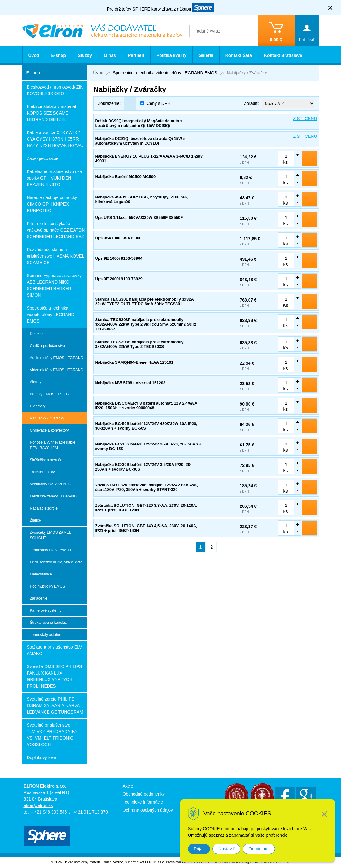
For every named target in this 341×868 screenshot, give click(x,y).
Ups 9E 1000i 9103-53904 (119, 258)
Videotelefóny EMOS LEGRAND (57, 370)
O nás (110, 55)
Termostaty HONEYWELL (51, 550)
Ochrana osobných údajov (148, 810)
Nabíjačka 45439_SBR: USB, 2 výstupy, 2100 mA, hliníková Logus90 (142, 199)
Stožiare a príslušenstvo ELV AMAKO (55, 650)
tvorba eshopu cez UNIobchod (207, 862)
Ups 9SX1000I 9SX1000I (118, 238)
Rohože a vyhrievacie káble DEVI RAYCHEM (53, 445)
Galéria (206, 55)
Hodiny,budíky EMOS (48, 586)
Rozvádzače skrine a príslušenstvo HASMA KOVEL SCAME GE (56, 256)
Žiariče (36, 520)
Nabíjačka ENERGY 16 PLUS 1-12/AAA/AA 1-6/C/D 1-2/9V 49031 (149, 158)
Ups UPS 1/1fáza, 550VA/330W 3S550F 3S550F (139, 217)
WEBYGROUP (279, 862)
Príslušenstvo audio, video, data (56, 562)
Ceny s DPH (158, 103)
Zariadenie (39, 598)
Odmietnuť (259, 849)
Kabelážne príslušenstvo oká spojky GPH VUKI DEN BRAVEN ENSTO (55, 178)
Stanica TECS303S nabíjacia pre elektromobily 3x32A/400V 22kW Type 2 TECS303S (139, 344)
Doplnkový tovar (42, 757)
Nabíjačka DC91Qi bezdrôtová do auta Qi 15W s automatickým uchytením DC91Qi (141, 141)
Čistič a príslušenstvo (47, 346)
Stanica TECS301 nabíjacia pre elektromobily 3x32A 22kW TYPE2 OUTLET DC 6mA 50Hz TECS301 (145, 302)
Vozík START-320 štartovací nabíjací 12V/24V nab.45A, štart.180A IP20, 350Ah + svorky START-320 (147, 487)
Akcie (128, 786)
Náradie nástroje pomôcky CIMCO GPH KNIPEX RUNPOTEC (52, 204)
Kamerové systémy (46, 610)
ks (286, 162)
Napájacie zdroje (44, 508)
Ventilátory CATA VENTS (50, 484)
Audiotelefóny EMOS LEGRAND (57, 358)
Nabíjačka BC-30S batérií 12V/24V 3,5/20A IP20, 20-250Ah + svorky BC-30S (143, 467)
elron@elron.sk (38, 805)
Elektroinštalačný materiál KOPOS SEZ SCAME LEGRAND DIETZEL (52, 113)
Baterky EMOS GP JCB (49, 394)
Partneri (136, 55)
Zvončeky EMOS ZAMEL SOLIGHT (51, 535)
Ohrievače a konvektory (49, 430)
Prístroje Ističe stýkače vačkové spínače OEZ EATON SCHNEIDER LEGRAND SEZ (56, 230)
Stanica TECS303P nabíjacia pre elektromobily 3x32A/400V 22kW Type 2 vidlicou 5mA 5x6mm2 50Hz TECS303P (146, 324)
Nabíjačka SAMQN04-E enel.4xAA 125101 (134, 362)
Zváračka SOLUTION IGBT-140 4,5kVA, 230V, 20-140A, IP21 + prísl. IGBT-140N (146, 528)
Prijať (199, 849)
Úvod (34, 55)
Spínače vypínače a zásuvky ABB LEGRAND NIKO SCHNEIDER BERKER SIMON (54, 285)
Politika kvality (171, 55)
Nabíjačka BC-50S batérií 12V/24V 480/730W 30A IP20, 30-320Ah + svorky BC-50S (146, 426)
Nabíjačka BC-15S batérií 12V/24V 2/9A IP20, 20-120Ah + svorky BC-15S (148, 446)
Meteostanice (41, 574)
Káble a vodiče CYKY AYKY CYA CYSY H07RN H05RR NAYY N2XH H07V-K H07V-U (55, 139)
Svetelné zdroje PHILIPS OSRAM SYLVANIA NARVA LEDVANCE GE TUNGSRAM (55, 705)
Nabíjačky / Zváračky (47, 418)
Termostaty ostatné (46, 635)
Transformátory (43, 472)
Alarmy (36, 382)
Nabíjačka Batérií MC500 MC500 (126, 177)
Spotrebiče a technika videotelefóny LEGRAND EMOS (51, 315)
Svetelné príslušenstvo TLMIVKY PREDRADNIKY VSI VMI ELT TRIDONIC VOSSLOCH (52, 735)
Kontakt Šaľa (239, 55)
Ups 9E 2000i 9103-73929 (119, 279)
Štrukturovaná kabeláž (48, 623)
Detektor (37, 334)
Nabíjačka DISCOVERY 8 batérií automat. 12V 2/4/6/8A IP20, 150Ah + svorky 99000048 (146, 406)
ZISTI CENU (305, 119)
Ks (285, 305)
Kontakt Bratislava (283, 55)
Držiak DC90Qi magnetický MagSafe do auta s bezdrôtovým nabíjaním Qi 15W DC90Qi (139, 123)
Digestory (38, 406)
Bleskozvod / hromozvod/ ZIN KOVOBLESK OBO (55, 90)
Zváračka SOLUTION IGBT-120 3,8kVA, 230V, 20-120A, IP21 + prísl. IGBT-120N (146, 508)
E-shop (59, 55)
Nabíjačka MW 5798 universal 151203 (130, 383)
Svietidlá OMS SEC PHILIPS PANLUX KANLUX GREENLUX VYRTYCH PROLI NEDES (55, 676)
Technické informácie (143, 802)
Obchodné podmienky (143, 794)
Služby (85, 55)
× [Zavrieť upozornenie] (330, 8)
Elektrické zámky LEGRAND (53, 496)
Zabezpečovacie (43, 158)
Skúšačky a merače (46, 460)
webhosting (240, 862)
